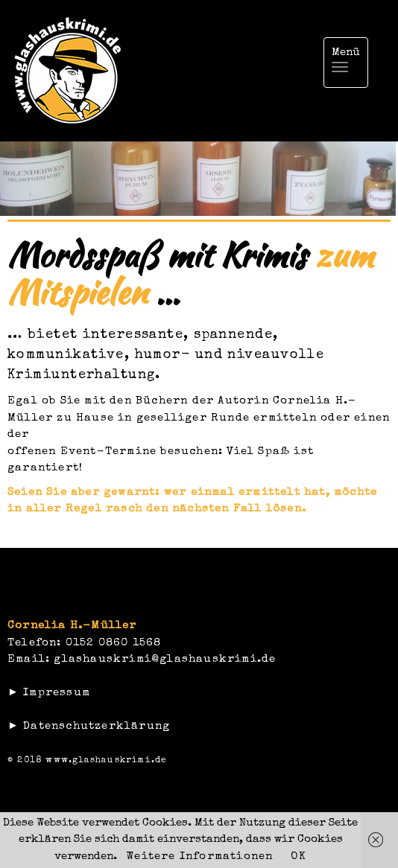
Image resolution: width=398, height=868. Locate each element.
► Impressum (49, 693)
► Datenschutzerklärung (89, 726)
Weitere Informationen (199, 856)
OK (298, 856)
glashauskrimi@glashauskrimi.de (165, 659)
